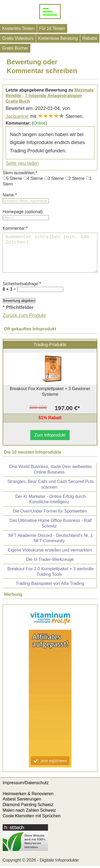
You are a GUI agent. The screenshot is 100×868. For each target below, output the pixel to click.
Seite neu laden (22, 163)
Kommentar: (15, 228)
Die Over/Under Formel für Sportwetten (50, 511)
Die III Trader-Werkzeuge (50, 559)
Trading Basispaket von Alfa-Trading (50, 583)
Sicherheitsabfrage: (22, 284)
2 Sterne (77, 178)
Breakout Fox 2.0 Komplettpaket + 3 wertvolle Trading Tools (51, 572)
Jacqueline (17, 116)
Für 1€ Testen (52, 28)
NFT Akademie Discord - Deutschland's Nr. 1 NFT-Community (51, 538)
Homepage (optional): (23, 212)
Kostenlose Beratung (58, 38)
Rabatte (90, 38)
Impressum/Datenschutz (26, 783)
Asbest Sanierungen (22, 799)
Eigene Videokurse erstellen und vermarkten (50, 550)
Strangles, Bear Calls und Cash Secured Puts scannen (51, 484)
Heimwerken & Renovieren (28, 794)
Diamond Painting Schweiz (28, 805)
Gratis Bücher (15, 48)
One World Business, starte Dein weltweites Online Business (50, 469)
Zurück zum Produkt (24, 315)
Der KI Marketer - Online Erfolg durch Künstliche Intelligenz (50, 499)
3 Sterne (56, 178)
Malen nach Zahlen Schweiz (29, 810)
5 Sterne (14, 178)
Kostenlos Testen (18, 28)
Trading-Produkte (50, 345)
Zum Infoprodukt (50, 435)
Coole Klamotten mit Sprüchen (32, 816)
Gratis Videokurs (18, 38)
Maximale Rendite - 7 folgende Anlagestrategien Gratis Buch (50, 96)
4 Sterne (35, 178)
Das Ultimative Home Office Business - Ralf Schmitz (50, 523)
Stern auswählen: (20, 173)
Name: (10, 195)
